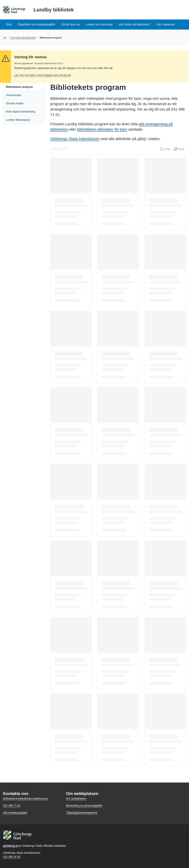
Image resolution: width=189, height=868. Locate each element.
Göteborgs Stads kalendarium (75, 139)
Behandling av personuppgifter (84, 806)
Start (9, 24)
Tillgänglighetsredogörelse (82, 813)
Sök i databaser (166, 24)
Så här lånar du (71, 24)
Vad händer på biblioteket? (134, 24)
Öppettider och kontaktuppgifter (37, 24)
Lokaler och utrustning (99, 24)
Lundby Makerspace (18, 120)
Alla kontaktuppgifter (15, 813)
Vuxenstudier (14, 95)
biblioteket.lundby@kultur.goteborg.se (25, 799)
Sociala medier (15, 103)
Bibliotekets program (19, 87)
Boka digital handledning (21, 112)
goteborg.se (11, 846)
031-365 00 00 (12, 857)
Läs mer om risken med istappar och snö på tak (42, 75)
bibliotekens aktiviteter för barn (102, 129)
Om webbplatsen (76, 799)
